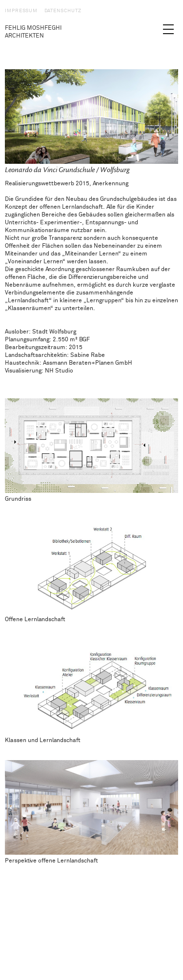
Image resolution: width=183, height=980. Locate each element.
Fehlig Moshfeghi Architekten (33, 32)
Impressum (21, 11)
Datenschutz (63, 11)
